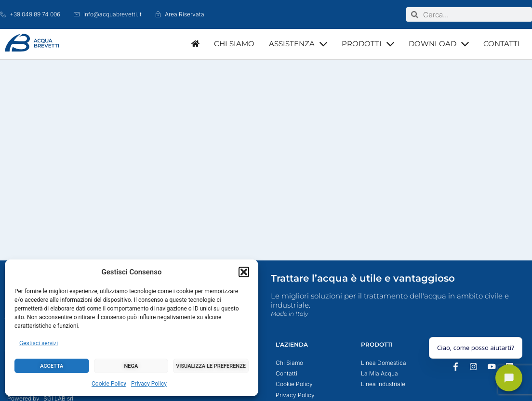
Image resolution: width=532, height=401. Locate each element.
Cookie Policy (109, 384)
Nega (131, 366)
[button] (244, 272)
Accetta (52, 366)
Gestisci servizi (39, 343)
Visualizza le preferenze (211, 366)
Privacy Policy (149, 384)
